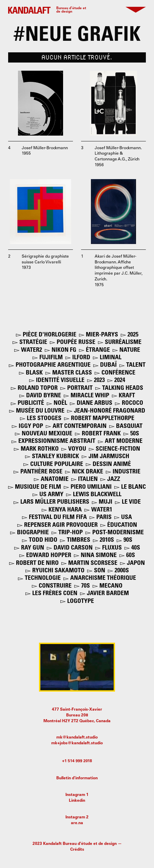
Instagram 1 (77, 795)
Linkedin (77, 801)
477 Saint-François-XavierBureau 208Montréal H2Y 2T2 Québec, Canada (77, 715)
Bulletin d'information (77, 778)
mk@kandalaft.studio (77, 737)
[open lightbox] (41, 103)
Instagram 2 (77, 817)
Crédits (77, 850)
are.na (77, 823)
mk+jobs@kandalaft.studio (77, 743)
